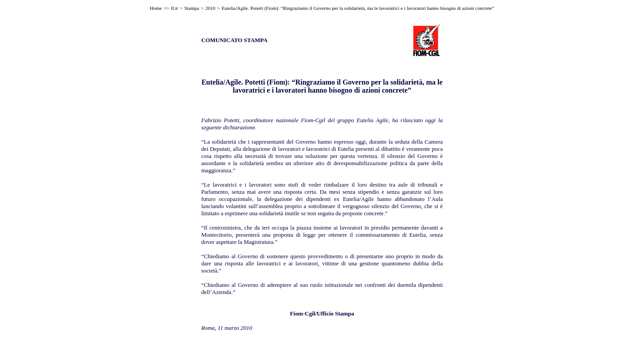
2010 (210, 8)
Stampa (192, 8)
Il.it (174, 8)
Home (156, 8)
